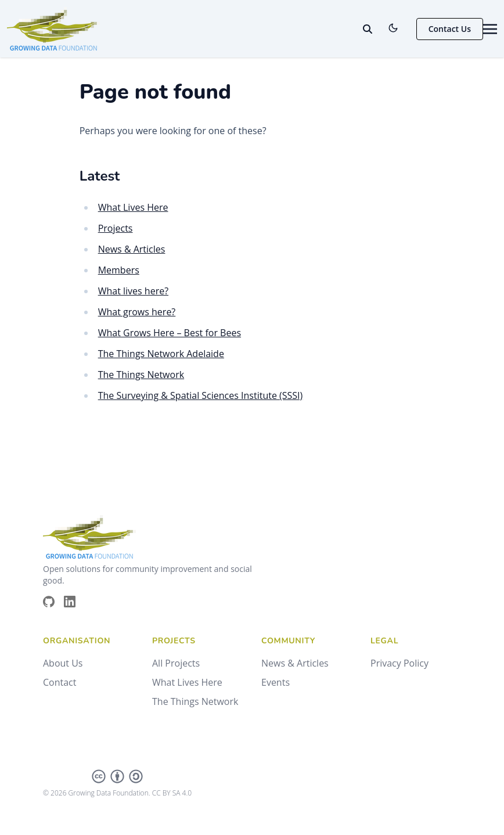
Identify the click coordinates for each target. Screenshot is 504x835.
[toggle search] (368, 29)
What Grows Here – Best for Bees (170, 333)
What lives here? (133, 291)
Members (119, 270)
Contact (60, 682)
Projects (116, 228)
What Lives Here (133, 207)
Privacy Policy (399, 663)
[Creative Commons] (117, 776)
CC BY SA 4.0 (172, 793)
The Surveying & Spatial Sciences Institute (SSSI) (201, 395)
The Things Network (141, 375)
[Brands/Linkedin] (74, 602)
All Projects (176, 663)
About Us (63, 663)
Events (276, 682)
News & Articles (132, 249)
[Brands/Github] (53, 602)
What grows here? (137, 312)
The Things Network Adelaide (161, 354)
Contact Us (450, 29)
